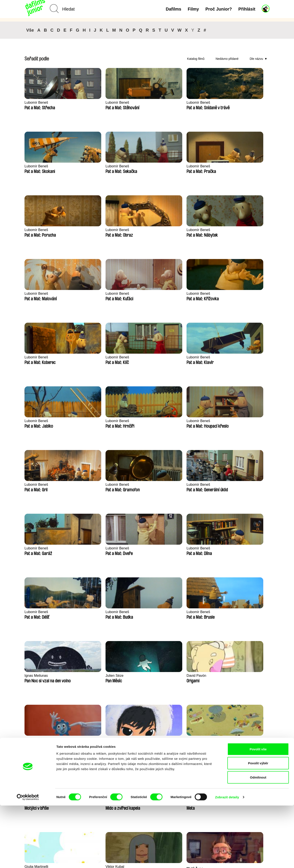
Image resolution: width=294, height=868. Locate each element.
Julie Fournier (135, 612)
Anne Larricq (135, 485)
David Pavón (234, 421)
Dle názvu (256, 59)
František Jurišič (38, 612)
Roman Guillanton (239, 485)
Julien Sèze (184, 421)
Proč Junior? (219, 9)
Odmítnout (258, 840)
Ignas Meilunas (136, 421)
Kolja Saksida (235, 612)
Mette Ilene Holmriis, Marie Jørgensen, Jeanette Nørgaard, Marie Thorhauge (97, 615)
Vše (30, 30)
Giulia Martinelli (87, 548)
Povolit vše (258, 812)
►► (264, 717)
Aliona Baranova (237, 548)
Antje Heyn (33, 548)
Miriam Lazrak (186, 485)
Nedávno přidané (227, 59)
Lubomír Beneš (37, 103)
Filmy (193, 9)
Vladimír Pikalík (37, 485)
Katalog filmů (196, 59)
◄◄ (247, 717)
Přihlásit (247, 9)
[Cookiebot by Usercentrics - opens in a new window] (28, 860)
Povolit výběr (258, 826)
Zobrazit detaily (227, 860)
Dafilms (173, 9)
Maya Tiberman (187, 612)
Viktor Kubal (134, 548)
